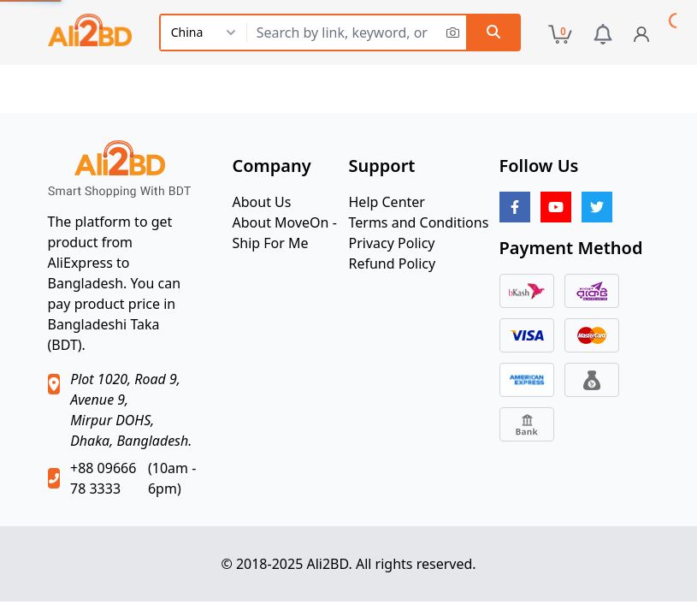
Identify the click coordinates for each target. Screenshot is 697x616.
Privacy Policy (392, 243)
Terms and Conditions (419, 222)
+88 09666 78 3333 (103, 478)
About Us (262, 202)
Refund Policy (393, 264)
